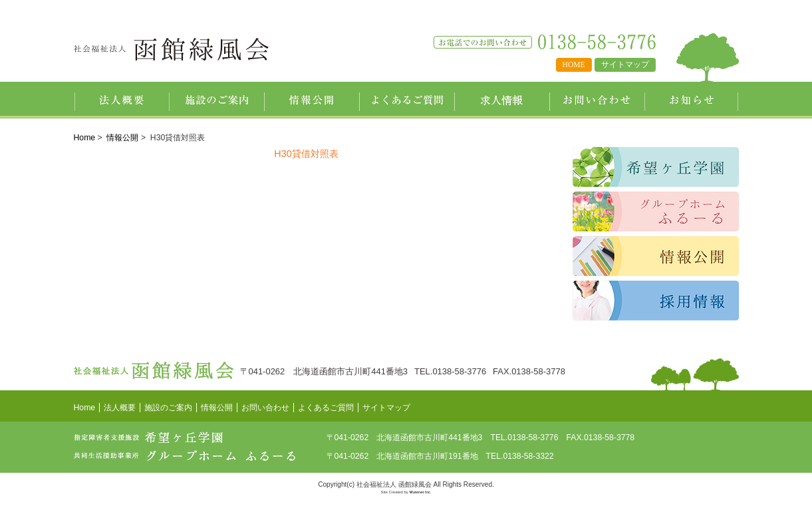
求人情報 (502, 100)
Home (85, 138)
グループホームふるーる (656, 211)
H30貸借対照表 (306, 154)
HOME (574, 64)
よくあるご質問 (407, 100)
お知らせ (692, 100)
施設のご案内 (216, 100)
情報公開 (312, 100)
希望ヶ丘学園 (656, 167)
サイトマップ (625, 64)
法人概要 (121, 100)
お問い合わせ (597, 100)
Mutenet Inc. (421, 492)
